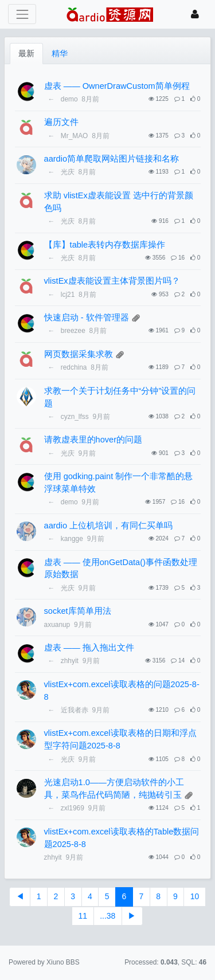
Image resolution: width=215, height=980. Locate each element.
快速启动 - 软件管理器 (87, 317)
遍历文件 (61, 122)
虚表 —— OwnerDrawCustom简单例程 (117, 86)
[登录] (195, 14)
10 (195, 896)
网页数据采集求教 (79, 354)
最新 (26, 53)
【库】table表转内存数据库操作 (105, 245)
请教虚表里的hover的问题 (93, 440)
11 (83, 916)
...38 (107, 916)
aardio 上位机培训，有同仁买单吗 (108, 526)
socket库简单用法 (78, 611)
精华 (60, 53)
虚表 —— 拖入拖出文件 (89, 648)
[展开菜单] (22, 14)
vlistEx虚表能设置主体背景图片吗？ (112, 281)
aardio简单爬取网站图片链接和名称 (112, 159)
